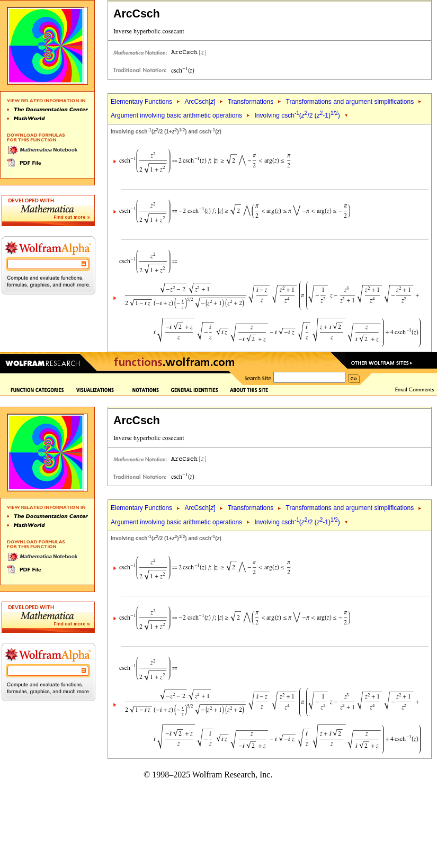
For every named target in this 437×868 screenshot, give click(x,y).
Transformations (251, 102)
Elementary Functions (141, 102)
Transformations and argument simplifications (350, 102)
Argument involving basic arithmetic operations (176, 115)
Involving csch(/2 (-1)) (297, 115)
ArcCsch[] (200, 102)
